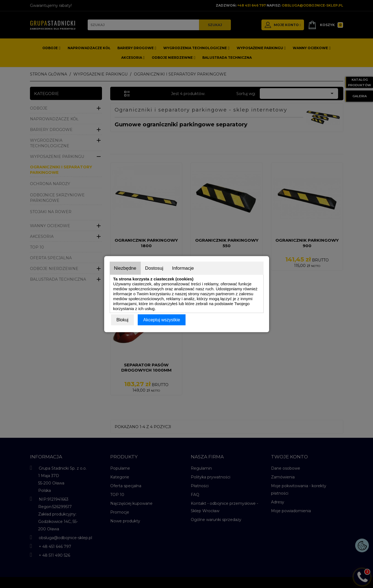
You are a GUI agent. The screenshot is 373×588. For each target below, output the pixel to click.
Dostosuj (154, 268)
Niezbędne (125, 268)
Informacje (183, 268)
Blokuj (123, 320)
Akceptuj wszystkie (162, 320)
